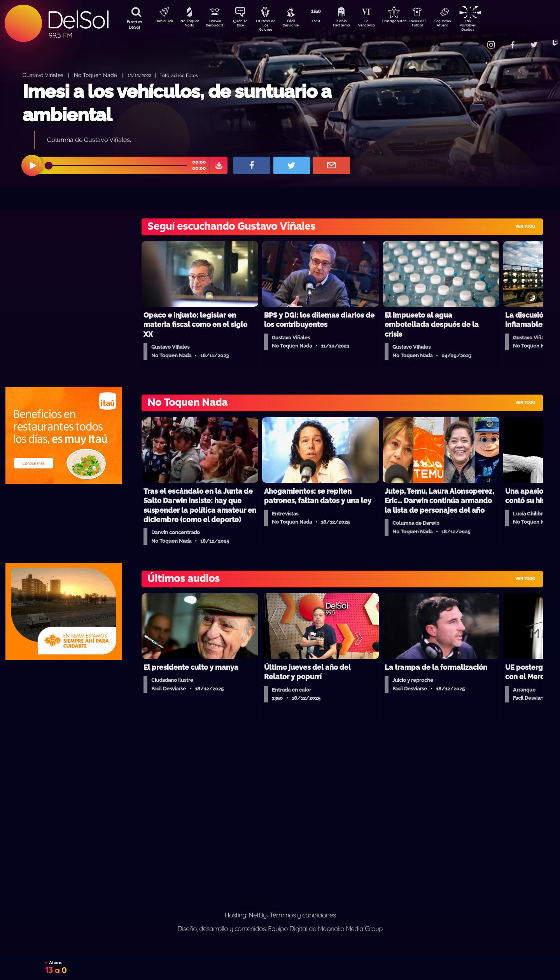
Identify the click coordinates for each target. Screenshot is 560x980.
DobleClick (161, 22)
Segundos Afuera (461, 24)
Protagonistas (406, 22)
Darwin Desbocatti (216, 24)
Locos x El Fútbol (434, 24)
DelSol (78, 20)
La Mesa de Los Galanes (270, 25)
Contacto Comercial (473, 40)
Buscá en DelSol (134, 24)
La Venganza (379, 24)
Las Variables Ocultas (488, 25)
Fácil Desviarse (297, 24)
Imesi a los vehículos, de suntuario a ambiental (177, 103)
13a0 (325, 22)
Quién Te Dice (243, 24)
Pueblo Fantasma (352, 24)
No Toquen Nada (189, 24)
